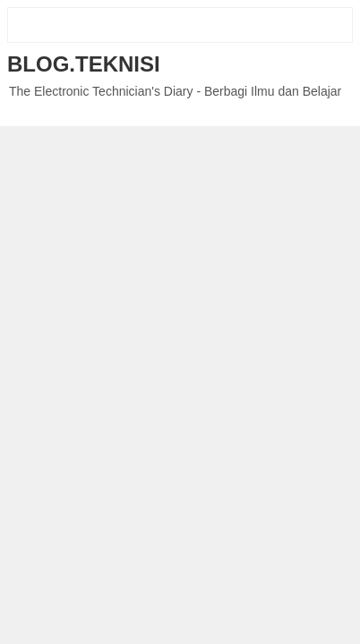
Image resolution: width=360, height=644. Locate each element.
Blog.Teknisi (84, 64)
